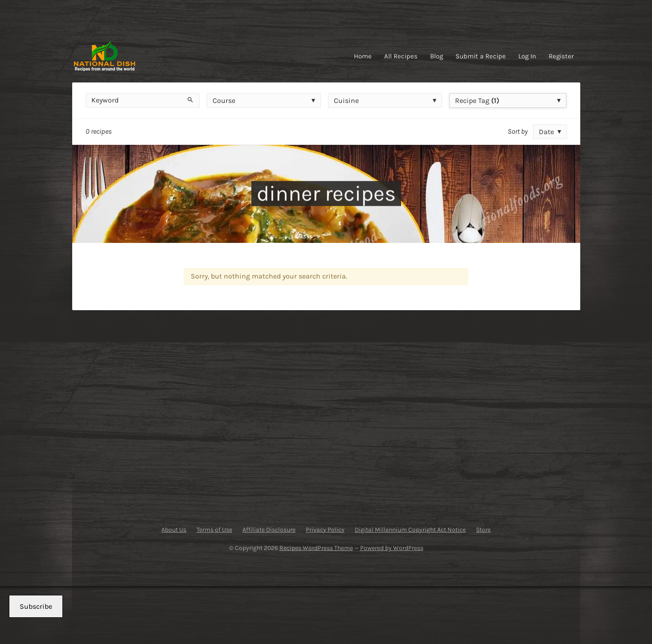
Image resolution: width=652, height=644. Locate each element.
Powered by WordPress (392, 548)
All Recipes (401, 56)
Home (363, 56)
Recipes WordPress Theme (316, 548)
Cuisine (346, 100)
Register (561, 56)
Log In (527, 56)
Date (546, 132)
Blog (437, 56)
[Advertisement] (161, 414)
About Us (174, 530)
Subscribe (36, 606)
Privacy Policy (325, 530)
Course (224, 100)
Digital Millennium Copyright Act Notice (410, 530)
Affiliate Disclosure (269, 530)
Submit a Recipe (481, 56)
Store (483, 530)
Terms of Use (214, 530)
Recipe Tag (477, 100)
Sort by (518, 131)
